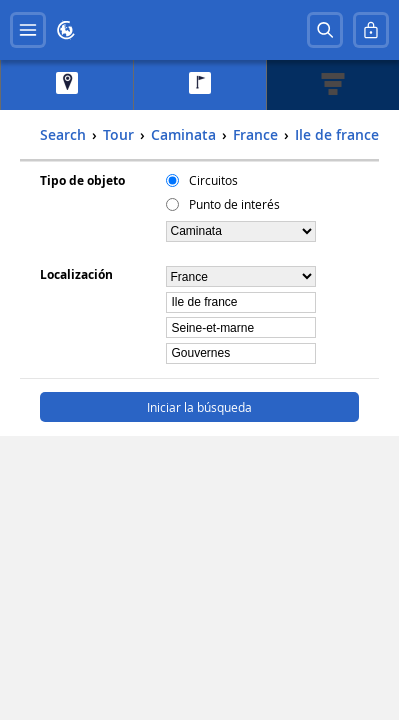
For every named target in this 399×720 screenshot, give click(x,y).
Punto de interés (234, 204)
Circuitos (213, 180)
